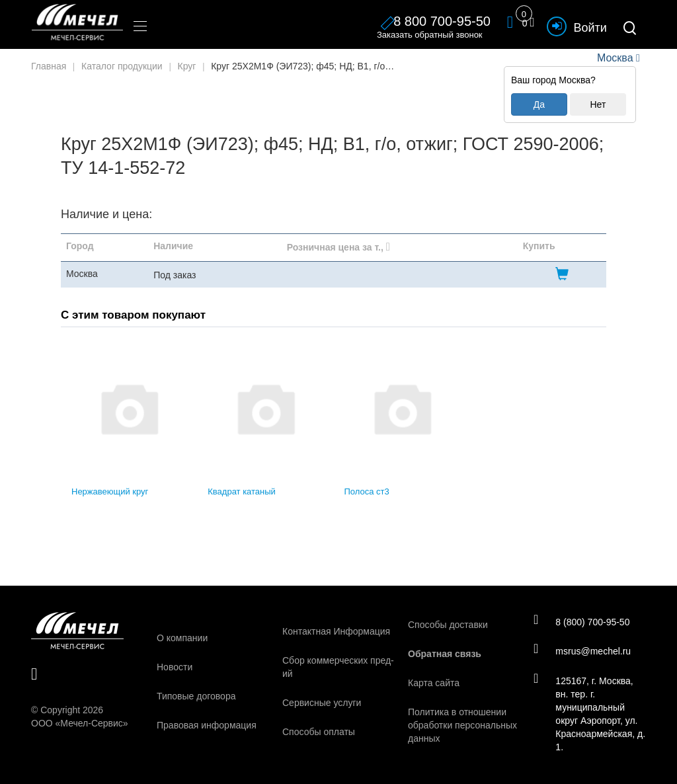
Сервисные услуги (322, 703)
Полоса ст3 (367, 491)
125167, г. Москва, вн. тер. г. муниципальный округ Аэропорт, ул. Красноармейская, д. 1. (586, 714)
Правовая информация (207, 725)
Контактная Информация (336, 631)
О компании (182, 638)
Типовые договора (196, 696)
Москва (615, 58)
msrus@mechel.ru (583, 651)
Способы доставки (448, 625)
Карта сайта (434, 683)
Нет (598, 104)
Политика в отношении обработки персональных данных (462, 725)
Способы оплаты (319, 732)
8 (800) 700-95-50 (582, 621)
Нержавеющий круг (110, 491)
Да (539, 104)
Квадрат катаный (242, 491)
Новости (175, 667)
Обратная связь (445, 654)
